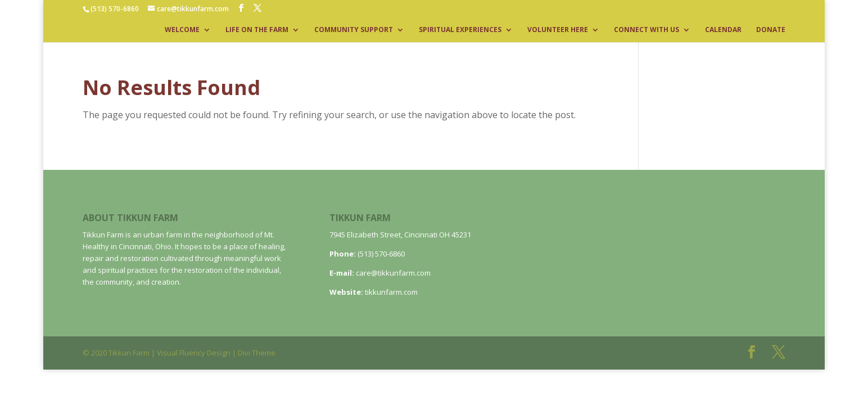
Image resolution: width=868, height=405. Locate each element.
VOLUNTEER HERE (558, 30)
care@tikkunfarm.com (393, 273)
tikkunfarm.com (391, 292)
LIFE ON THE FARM (257, 30)
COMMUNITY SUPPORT (354, 30)
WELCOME (182, 30)
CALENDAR (723, 30)
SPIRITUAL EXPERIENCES (460, 30)
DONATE (771, 30)
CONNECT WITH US (647, 30)
